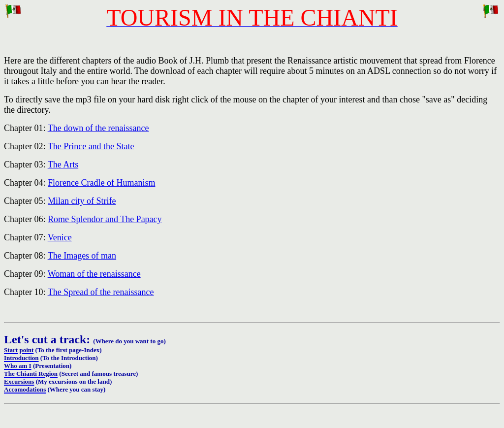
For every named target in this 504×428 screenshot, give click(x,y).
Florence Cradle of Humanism (101, 183)
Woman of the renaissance (94, 274)
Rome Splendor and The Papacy (105, 219)
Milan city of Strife (82, 201)
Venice (60, 237)
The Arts (63, 165)
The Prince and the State (91, 146)
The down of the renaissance (98, 128)
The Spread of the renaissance (101, 292)
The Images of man (82, 256)
